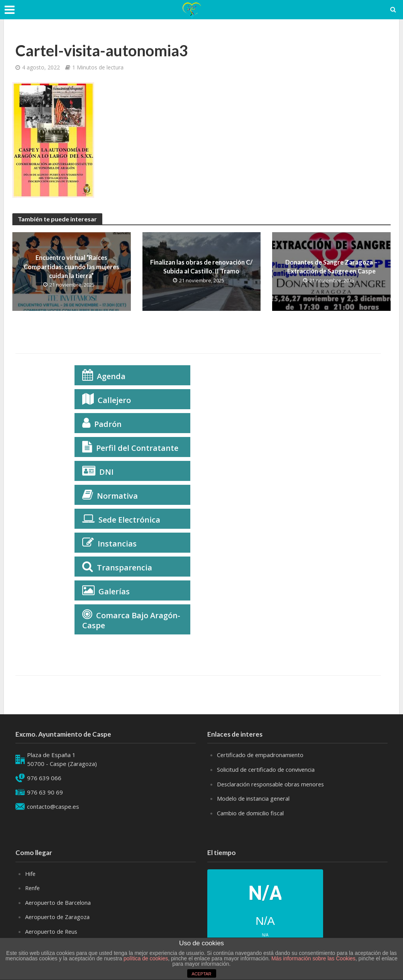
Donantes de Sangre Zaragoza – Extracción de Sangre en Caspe (331, 267)
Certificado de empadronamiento (261, 755)
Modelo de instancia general (254, 798)
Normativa (117, 496)
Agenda (111, 376)
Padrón (108, 424)
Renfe (33, 887)
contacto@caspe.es (53, 806)
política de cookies (146, 958)
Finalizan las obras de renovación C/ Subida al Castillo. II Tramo (201, 267)
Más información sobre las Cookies (313, 958)
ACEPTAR (201, 974)
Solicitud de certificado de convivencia (267, 769)
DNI (106, 472)
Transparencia (124, 568)
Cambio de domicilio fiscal (251, 812)
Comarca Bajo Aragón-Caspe (131, 620)
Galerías (114, 591)
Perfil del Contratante (137, 448)
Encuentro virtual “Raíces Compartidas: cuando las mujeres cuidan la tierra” (71, 267)
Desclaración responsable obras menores (272, 784)
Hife (31, 872)
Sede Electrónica (129, 520)
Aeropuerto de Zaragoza (58, 915)
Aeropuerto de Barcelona (59, 901)
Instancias (117, 544)
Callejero (114, 400)
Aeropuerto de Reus (52, 929)
